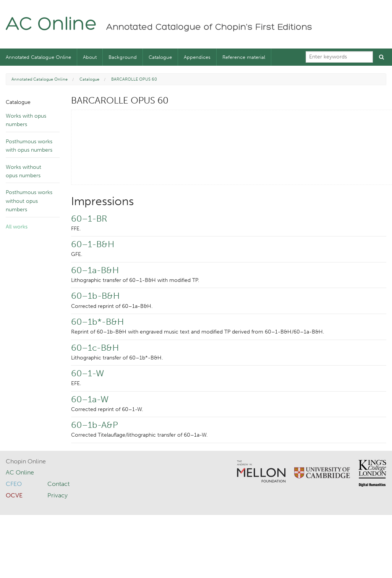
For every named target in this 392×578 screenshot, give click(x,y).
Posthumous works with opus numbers (29, 146)
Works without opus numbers (23, 171)
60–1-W (87, 373)
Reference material (244, 57)
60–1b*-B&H (97, 322)
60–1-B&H (93, 244)
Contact (58, 484)
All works (17, 227)
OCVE (14, 495)
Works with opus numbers (26, 120)
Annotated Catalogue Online (38, 57)
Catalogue (160, 57)
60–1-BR (89, 219)
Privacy (58, 495)
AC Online (51, 25)
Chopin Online (26, 461)
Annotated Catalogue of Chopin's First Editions (209, 28)
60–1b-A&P (95, 425)
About (90, 57)
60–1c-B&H (95, 348)
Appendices (197, 57)
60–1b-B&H (95, 296)
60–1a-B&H (95, 270)
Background (123, 57)
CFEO (14, 484)
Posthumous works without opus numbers (29, 201)
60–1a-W (90, 399)
